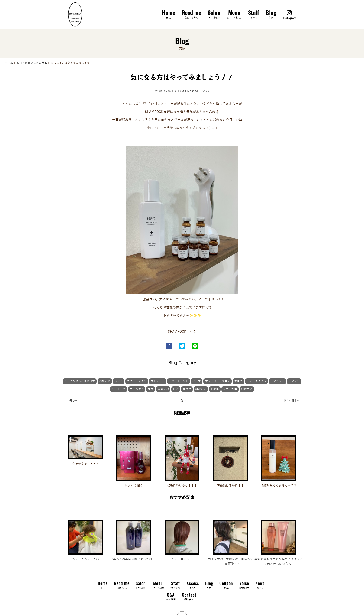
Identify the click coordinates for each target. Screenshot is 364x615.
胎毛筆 (215, 389)
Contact (189, 597)
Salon (214, 15)
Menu (234, 15)
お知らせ (105, 381)
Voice (244, 585)
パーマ (197, 381)
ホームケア (137, 389)
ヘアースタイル (257, 381)
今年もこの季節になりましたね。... (134, 559)
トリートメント (179, 381)
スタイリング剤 (137, 381)
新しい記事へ (292, 401)
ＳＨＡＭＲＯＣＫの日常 (188, 91)
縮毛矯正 (201, 389)
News (260, 585)
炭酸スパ (163, 389)
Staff (254, 15)
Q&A (171, 597)
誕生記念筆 (230, 389)
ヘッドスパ (119, 389)
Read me (191, 15)
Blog (271, 15)
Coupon (226, 585)
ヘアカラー (277, 381)
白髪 (176, 389)
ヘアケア (294, 381)
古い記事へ (71, 401)
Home (169, 15)
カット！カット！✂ (86, 559)
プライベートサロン (218, 381)
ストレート (158, 381)
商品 (151, 389)
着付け (187, 389)
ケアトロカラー (182, 559)
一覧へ (182, 401)
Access (193, 585)
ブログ (206, 91)
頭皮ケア (247, 389)
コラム (119, 381)
